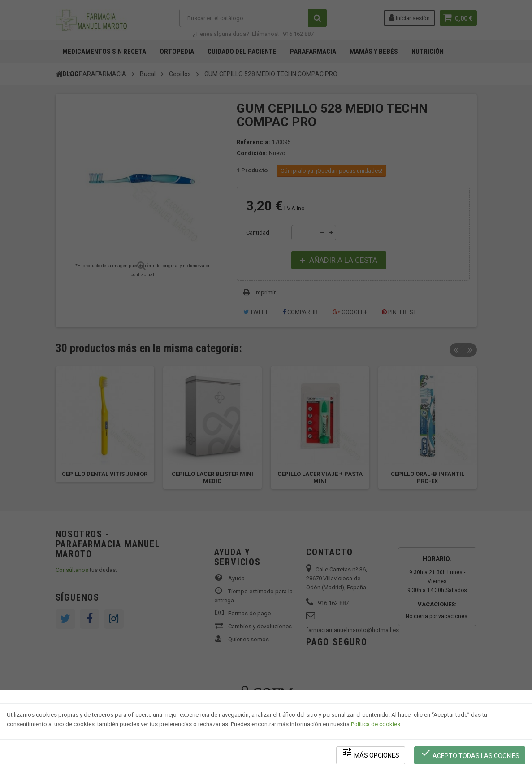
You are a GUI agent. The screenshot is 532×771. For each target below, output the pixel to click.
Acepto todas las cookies (470, 753)
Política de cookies (376, 724)
